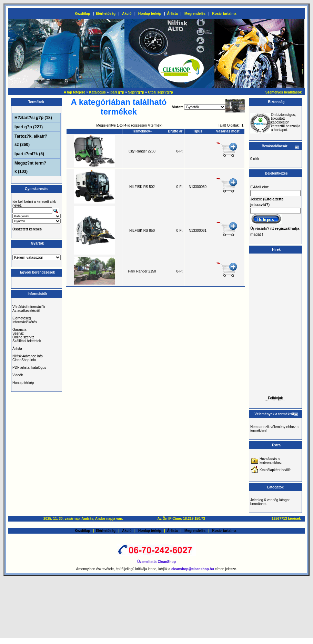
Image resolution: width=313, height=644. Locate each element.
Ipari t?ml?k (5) (29, 154)
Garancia (19, 330)
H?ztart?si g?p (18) (33, 118)
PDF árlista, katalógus (29, 368)
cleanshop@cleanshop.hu (193, 569)
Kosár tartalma (224, 14)
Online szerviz (23, 337)
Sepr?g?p (136, 92)
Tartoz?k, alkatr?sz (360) (31, 140)
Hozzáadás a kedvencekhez (271, 461)
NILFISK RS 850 (142, 231)
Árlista (172, 14)
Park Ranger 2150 (142, 271)
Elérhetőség (106, 14)
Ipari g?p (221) (29, 127)
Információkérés (25, 322)
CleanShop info (24, 360)
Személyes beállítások (284, 92)
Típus (198, 131)
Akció (127, 14)
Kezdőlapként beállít (275, 470)
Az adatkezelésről (26, 311)
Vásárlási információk (29, 307)
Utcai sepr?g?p (160, 92)
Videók (18, 375)
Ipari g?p (117, 92)
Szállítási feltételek (27, 341)
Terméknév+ (142, 131)
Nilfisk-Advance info (28, 356)
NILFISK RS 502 (142, 187)
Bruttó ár (175, 131)
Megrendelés (195, 14)
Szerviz (18, 333)
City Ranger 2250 (142, 151)
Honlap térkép (150, 14)
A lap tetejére (74, 92)
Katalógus (98, 92)
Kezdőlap (82, 14)
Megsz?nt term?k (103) (30, 167)
